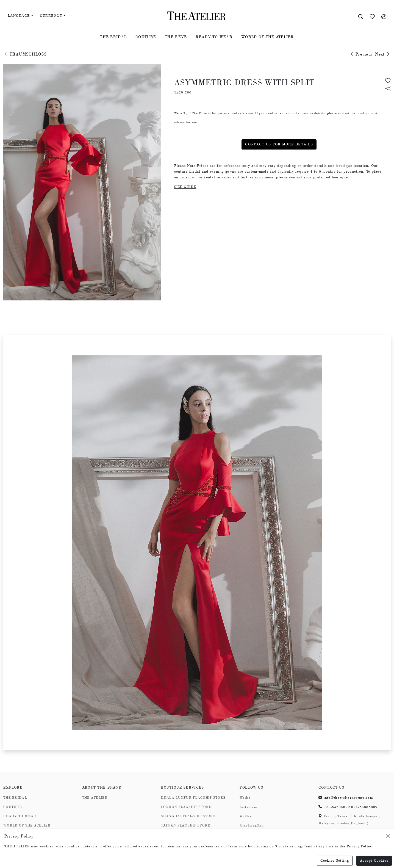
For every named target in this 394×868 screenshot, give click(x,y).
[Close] (388, 836)
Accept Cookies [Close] (374, 860)
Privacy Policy (360, 846)
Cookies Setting (335, 860)
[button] (388, 89)
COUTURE (146, 37)
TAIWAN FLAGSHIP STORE (186, 825)
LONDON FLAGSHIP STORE (186, 807)
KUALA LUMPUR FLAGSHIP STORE (194, 798)
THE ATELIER (95, 798)
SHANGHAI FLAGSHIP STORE (188, 816)
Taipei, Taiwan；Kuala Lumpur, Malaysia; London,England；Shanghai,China (349, 823)
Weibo (245, 798)
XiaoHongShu (252, 825)
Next (383, 54)
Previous (361, 54)
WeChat (246, 816)
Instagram (248, 807)
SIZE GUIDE (185, 187)
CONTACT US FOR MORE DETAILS (279, 144)
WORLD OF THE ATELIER (268, 37)
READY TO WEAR (214, 37)
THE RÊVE (176, 37)
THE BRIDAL (113, 37)
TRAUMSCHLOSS (25, 54)
